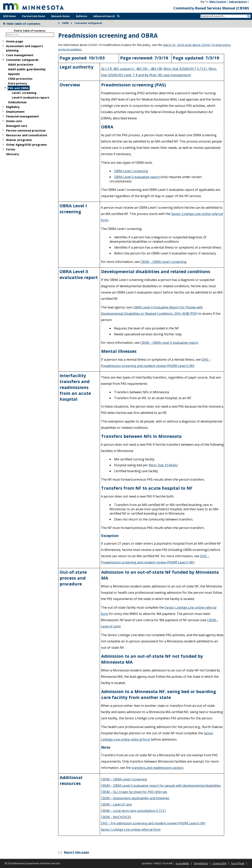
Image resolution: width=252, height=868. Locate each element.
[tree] (28, 98)
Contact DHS (219, 863)
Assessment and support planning (25, 48)
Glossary (13, 154)
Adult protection (21, 64)
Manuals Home (61, 16)
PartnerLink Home (34, 16)
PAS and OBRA (18, 88)
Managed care (17, 126)
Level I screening (24, 93)
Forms (11, 149)
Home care (14, 121)
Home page (15, 41)
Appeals (14, 74)
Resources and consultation (27, 135)
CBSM (65, 23)
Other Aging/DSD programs (26, 145)
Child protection (20, 79)
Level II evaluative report (31, 97)
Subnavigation (238, 2)
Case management (20, 55)
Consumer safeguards (88, 23)
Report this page (74, 852)
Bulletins (82, 16)
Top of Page (238, 863)
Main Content (218, 2)
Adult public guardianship (27, 69)
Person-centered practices (26, 130)
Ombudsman (17, 102)
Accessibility (182, 863)
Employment (15, 112)
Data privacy (18, 83)
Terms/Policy (201, 863)
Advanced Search (107, 16)
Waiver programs (19, 140)
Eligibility (13, 107)
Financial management (23, 116)
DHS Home (10, 16)
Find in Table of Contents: (30, 31)
